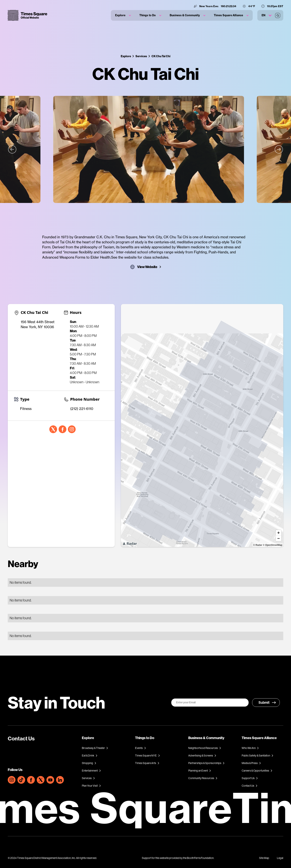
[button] (123, 15)
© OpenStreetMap (273, 545)
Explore (126, 56)
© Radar (258, 545)
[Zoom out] (279, 538)
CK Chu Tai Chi (161, 56)
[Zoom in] (279, 533)
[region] (202, 426)
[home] (27, 15)
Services (141, 56)
